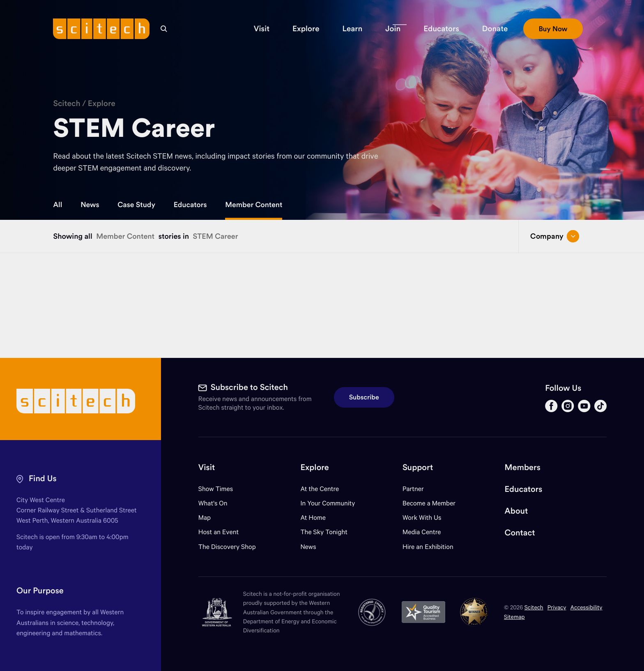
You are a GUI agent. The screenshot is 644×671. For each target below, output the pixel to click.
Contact (520, 533)
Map (210, 518)
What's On (213, 503)
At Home (313, 518)
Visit (207, 467)
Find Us (43, 478)
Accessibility (586, 607)
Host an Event (219, 532)
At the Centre (320, 489)
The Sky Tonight (324, 532)
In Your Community (328, 503)
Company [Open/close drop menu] (555, 236)
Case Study (136, 204)
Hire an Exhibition (428, 547)
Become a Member (429, 503)
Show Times (216, 489)
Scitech (67, 104)
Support (418, 467)
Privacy (557, 607)
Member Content (254, 204)
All (57, 204)
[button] (262, 29)
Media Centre (422, 532)
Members (523, 467)
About (516, 511)
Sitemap (514, 617)
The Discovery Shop (227, 547)
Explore (102, 104)
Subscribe (364, 397)
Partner (413, 489)
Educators (190, 204)
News (90, 204)
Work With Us (422, 518)
